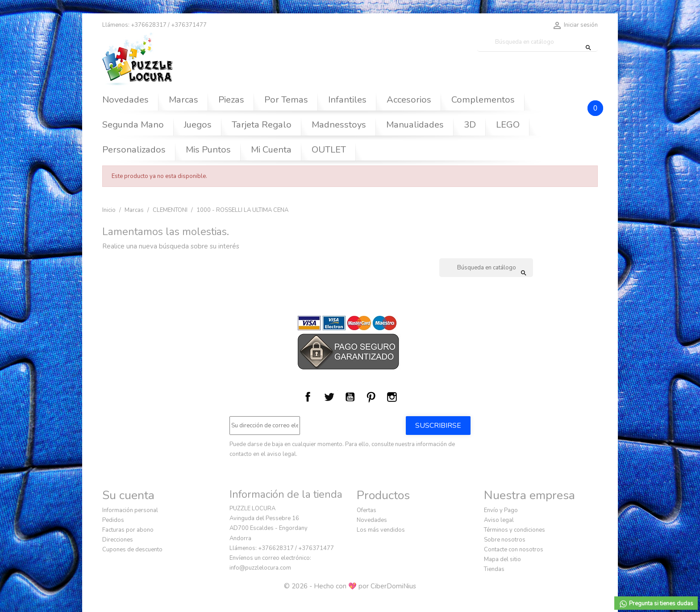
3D (470, 125)
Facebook (308, 397)
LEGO (508, 125)
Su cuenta (128, 495)
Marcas (183, 100)
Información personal (130, 510)
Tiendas (494, 569)
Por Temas (286, 100)
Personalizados (134, 150)
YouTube (350, 397)
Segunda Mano (133, 125)
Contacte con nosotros (514, 550)
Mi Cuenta (271, 150)
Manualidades (415, 125)
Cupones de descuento (132, 550)
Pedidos (113, 520)
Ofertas (367, 510)
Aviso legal (499, 520)
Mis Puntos (208, 150)
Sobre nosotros (505, 540)
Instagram (392, 397)
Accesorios (409, 100)
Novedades (125, 100)
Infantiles (347, 100)
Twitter (329, 397)
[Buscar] (537, 42)
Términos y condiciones (515, 530)
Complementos (483, 100)
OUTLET (329, 150)
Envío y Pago (501, 510)
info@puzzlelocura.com (260, 568)
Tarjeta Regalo (262, 125)
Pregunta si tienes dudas (656, 604)
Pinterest (371, 397)
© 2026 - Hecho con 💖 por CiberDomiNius (350, 586)
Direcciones (118, 540)
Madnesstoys (339, 125)
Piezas (231, 100)
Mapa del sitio (502, 559)
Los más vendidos (381, 530)
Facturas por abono (128, 530)
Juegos (198, 125)
